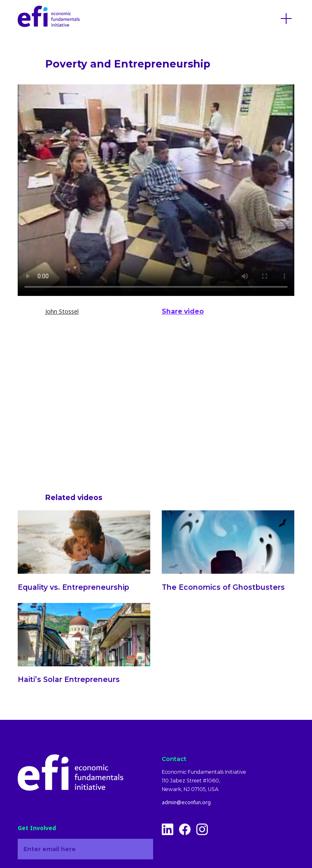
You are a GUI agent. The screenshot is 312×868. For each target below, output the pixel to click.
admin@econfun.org (186, 803)
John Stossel (62, 311)
